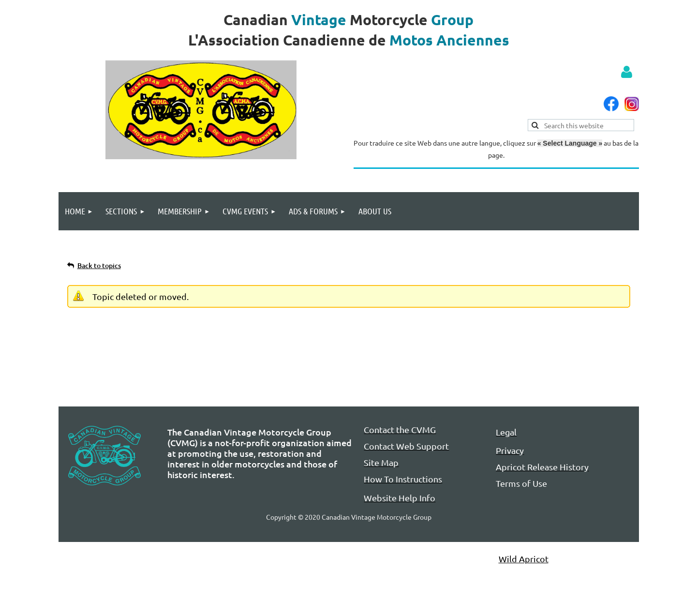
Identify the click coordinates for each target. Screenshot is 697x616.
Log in (627, 72)
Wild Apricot (524, 559)
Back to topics (99, 265)
